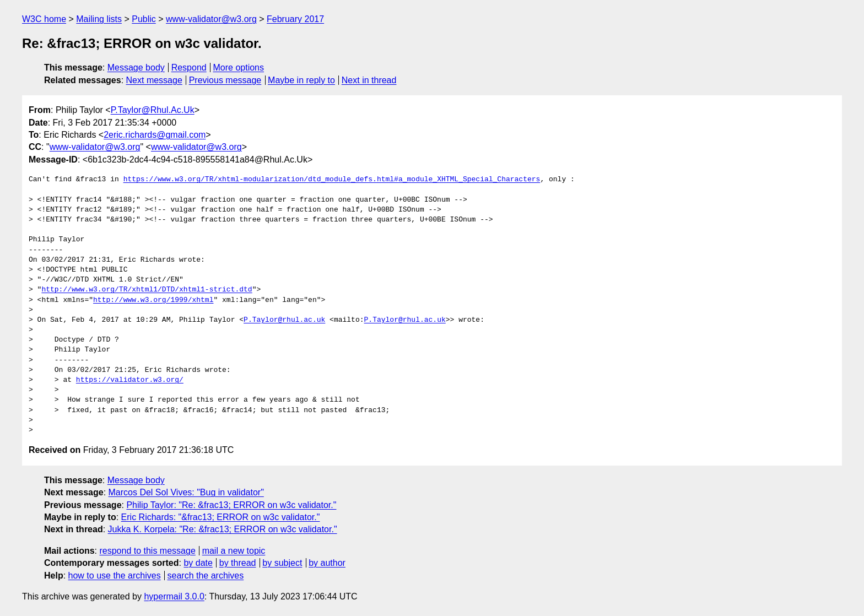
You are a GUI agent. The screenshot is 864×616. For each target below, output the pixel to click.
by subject (282, 563)
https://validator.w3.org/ (130, 380)
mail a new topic (234, 551)
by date (198, 563)
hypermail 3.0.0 (174, 596)
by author (327, 563)
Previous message (225, 80)
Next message (154, 80)
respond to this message (147, 551)
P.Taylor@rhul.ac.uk (284, 320)
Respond (189, 67)
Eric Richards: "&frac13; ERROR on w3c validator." (221, 517)
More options (239, 67)
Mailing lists (99, 19)
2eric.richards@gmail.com (155, 135)
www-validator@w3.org (211, 19)
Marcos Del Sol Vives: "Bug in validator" (186, 492)
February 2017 (295, 19)
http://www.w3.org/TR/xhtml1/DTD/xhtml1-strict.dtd (147, 290)
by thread (238, 563)
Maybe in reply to (301, 80)
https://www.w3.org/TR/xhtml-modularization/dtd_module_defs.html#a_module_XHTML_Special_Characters (332, 180)
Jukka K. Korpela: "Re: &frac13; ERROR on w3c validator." (223, 529)
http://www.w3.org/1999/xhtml (153, 300)
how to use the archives (115, 576)
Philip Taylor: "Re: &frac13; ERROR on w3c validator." (231, 505)
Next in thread (369, 80)
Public (144, 19)
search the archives (206, 576)
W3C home (44, 19)
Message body (136, 67)
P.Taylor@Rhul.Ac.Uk (153, 110)
